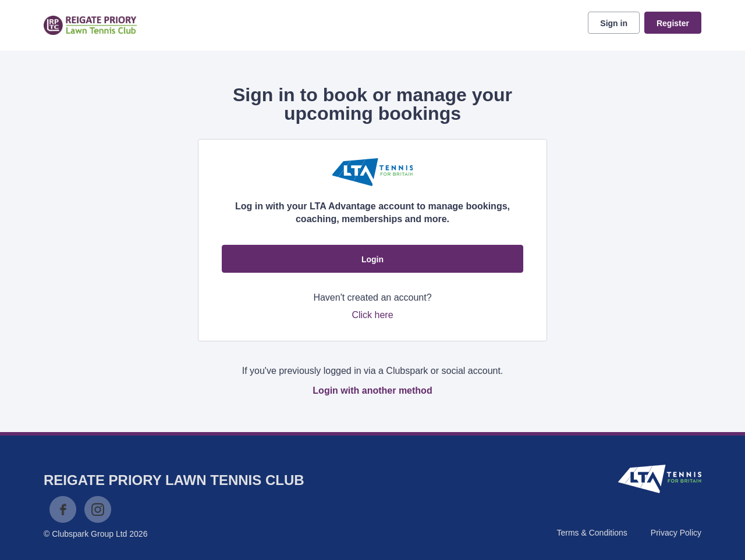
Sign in (614, 23)
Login (372, 259)
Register (673, 23)
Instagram (98, 509)
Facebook (63, 509)
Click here (372, 315)
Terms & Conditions (592, 533)
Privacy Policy (676, 533)
